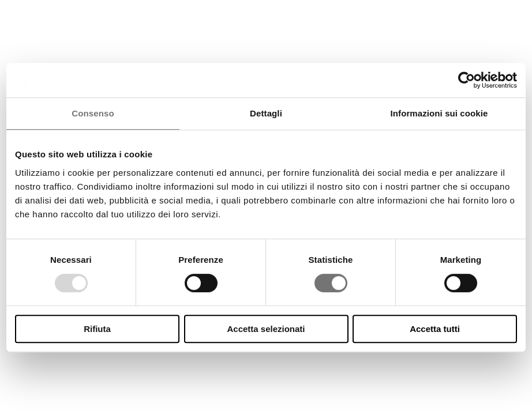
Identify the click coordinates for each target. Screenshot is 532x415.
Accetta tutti (435, 329)
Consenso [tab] (93, 113)
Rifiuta (97, 329)
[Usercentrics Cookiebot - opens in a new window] (467, 80)
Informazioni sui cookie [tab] (439, 113)
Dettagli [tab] (266, 113)
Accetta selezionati (266, 329)
